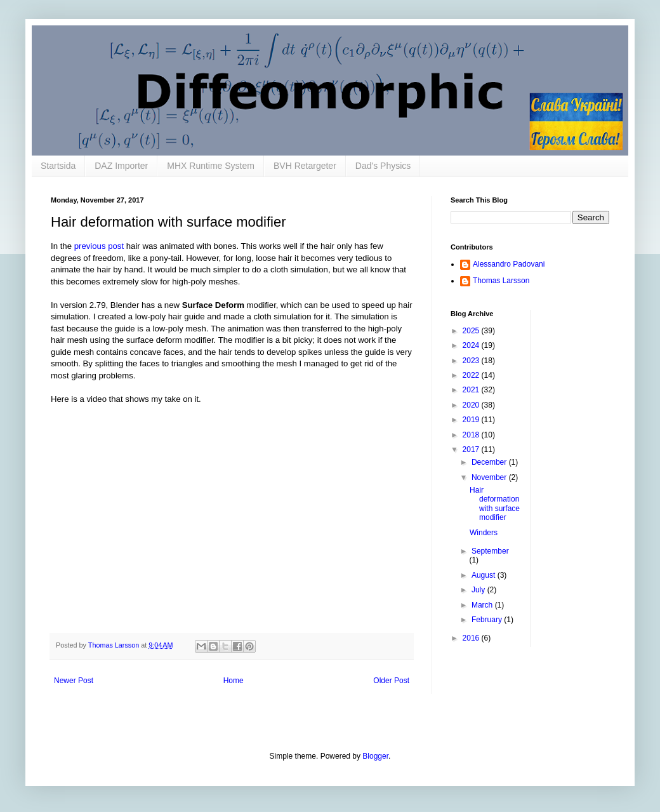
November (490, 477)
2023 (472, 361)
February (488, 620)
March (483, 605)
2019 (472, 420)
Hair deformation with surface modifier (495, 504)
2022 (472, 375)
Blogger (375, 756)
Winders (484, 533)
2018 (472, 435)
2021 (472, 390)
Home (234, 681)
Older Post (391, 681)
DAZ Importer (121, 166)
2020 (472, 405)
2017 (472, 449)
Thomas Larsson (501, 281)
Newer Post (74, 681)
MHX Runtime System (211, 166)
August (485, 575)
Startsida (58, 166)
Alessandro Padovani (509, 264)
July (479, 590)
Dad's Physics (383, 166)
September (490, 551)
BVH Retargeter (305, 166)
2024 (472, 345)
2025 (472, 331)
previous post (99, 246)
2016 (472, 638)
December (490, 462)
